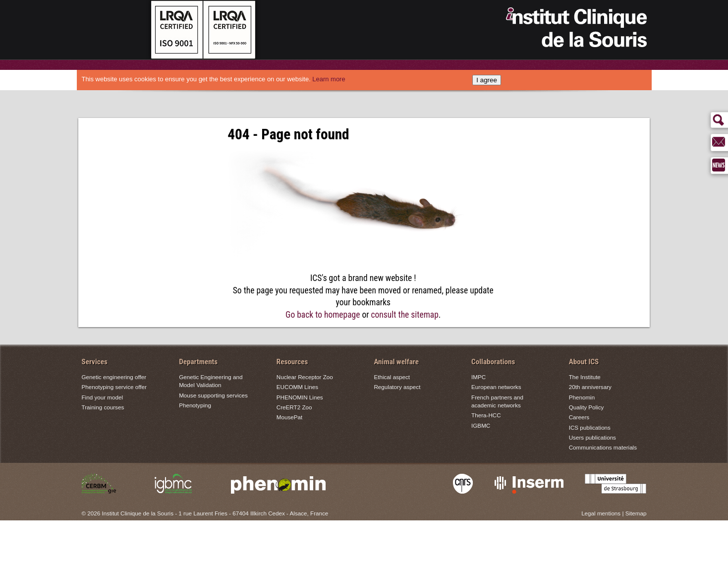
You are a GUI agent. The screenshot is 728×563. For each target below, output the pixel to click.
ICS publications (590, 427)
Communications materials (603, 447)
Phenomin (582, 397)
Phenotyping (195, 405)
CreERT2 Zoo (294, 407)
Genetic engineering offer (114, 377)
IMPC (478, 377)
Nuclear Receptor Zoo (305, 377)
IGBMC (481, 425)
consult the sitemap (405, 315)
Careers (579, 417)
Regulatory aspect (397, 387)
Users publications (592, 437)
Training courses (103, 407)
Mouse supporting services (213, 395)
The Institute (585, 377)
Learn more (329, 79)
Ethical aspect (392, 377)
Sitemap (636, 513)
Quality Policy (587, 407)
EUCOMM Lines (297, 387)
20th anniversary (590, 387)
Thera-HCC (486, 415)
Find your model (103, 397)
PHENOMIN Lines (300, 397)
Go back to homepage (323, 315)
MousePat (289, 417)
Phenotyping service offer (114, 387)
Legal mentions (601, 513)
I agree (487, 80)
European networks (496, 387)
